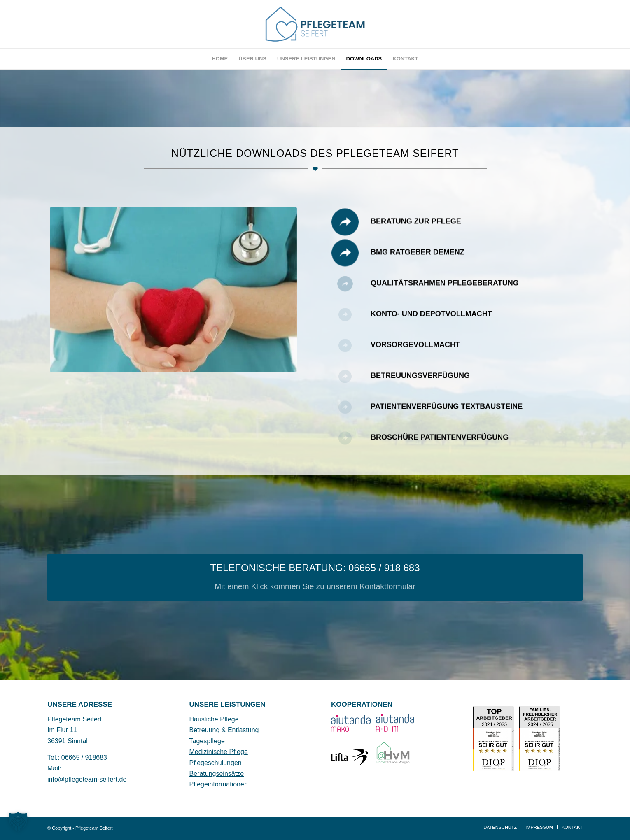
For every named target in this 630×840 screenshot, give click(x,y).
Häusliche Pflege (214, 719)
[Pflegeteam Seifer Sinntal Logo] (315, 24)
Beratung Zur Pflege (416, 229)
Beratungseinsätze (217, 774)
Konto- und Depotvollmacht (431, 321)
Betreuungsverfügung (420, 383)
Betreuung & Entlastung (224, 730)
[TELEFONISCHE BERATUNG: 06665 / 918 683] (315, 577)
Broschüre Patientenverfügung (440, 445)
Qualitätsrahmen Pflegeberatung (445, 291)
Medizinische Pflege (219, 752)
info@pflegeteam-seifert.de (87, 779)
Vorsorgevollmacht (415, 352)
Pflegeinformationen (219, 784)
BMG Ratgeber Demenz (418, 260)
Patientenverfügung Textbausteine (447, 414)
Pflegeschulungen (216, 763)
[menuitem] (220, 59)
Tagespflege (207, 741)
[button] (18, 822)
